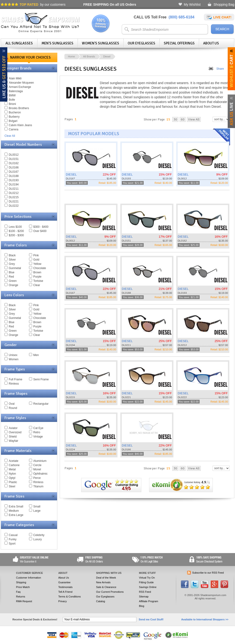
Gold (36, 260)
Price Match (23, 587)
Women (14, 359)
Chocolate (40, 268)
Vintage (38, 437)
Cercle (37, 465)
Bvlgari (13, 121)
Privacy (63, 601)
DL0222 (14, 206)
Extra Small (16, 507)
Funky (13, 539)
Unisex (13, 355)
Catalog (101, 601)
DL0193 (14, 180)
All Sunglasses (19, 43)
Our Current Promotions (110, 592)
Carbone (14, 465)
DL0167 (14, 172)
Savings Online (148, 587)
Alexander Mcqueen (21, 83)
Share (220, 69)
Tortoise (38, 281)
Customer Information (29, 578)
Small (37, 507)
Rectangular (41, 404)
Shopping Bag (224, 4)
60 (183, 119)
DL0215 (14, 197)
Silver (12, 260)
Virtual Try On (147, 578)
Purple (37, 277)
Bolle (12, 100)
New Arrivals (103, 582)
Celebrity (39, 535)
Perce (37, 478)
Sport (12, 544)
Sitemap (144, 597)
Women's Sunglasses (101, 43)
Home (71, 56)
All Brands (89, 56)
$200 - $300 (16, 235)
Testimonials (65, 587)
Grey (12, 264)
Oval (12, 404)
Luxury (38, 539)
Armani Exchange (20, 87)
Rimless (14, 384)
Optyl (12, 478)
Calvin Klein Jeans (20, 125)
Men (36, 355)
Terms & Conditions (69, 597)
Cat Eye (38, 428)
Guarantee (64, 582)
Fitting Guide (146, 582)
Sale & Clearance (106, 587)
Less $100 (15, 227)
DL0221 (14, 202)
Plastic (13, 482)
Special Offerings (179, 43)
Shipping (21, 582)
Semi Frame (41, 379)
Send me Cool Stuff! (151, 619)
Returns (21, 597)
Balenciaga (16, 91)
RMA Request (24, 601)
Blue (12, 272)
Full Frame (15, 379)
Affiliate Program (149, 601)
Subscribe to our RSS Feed (208, 573)
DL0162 (14, 163)
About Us (211, 43)
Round (13, 408)
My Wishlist (192, 4)
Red (11, 277)
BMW (12, 95)
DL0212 (14, 193)
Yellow (37, 264)
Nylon (12, 474)
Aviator (13, 428)
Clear (37, 285)
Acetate (14, 461)
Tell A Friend (65, 592)
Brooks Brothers (19, 108)
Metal (12, 469)
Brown (37, 272)
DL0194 (14, 185)
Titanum (38, 486)
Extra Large (16, 515)
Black (12, 255)
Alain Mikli (15, 78)
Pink (36, 255)
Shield (13, 437)
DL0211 (14, 189)
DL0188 (14, 176)
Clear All (10, 136)
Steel (12, 486)
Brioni (12, 104)
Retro (37, 432)
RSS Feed (145, 592)
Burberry (14, 117)
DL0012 (14, 155)
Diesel (107, 56)
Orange (13, 285)
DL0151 (14, 159)
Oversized (15, 432)
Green (13, 281)
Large (37, 511)
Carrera (14, 129)
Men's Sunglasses (57, 43)
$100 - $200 (16, 231)
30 (175, 119)
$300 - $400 (41, 227)
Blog (142, 606)
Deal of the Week (106, 578)
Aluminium (40, 461)
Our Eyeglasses (141, 43)
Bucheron (15, 112)
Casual (13, 535)
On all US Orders (110, 4)
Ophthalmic (40, 474)
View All (194, 119)
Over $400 (40, 231)
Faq (18, 592)
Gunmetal (15, 268)
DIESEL (71, 174)
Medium (14, 511)
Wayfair (13, 441)
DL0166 (14, 167)
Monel (37, 469)
